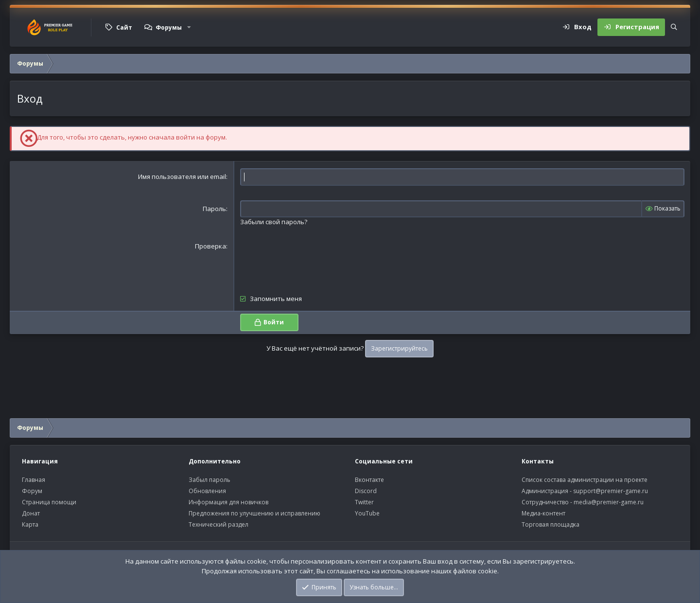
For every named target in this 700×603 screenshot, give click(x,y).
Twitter (364, 502)
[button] (189, 27)
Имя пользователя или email (182, 177)
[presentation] (314, 261)
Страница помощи (49, 502)
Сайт (124, 27)
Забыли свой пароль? (274, 222)
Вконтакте (369, 480)
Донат (31, 513)
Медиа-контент (543, 513)
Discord (366, 491)
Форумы (169, 27)
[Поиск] (674, 27)
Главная (34, 480)
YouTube (367, 513)
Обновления (207, 491)
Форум (32, 491)
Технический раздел (219, 524)
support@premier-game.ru (611, 491)
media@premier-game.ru (609, 502)
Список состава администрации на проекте (585, 480)
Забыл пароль (210, 480)
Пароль (214, 209)
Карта (30, 524)
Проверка (210, 246)
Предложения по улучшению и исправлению (254, 513)
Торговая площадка (551, 524)
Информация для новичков (228, 502)
